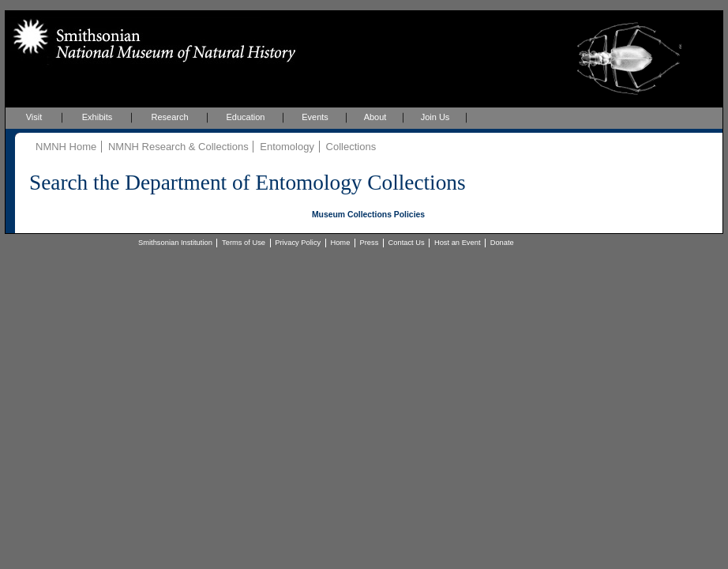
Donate (502, 243)
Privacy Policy (298, 243)
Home (340, 243)
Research (169, 117)
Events (315, 117)
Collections (351, 147)
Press (370, 243)
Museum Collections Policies (368, 215)
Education (246, 117)
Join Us (435, 117)
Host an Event (458, 243)
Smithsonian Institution (175, 243)
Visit (34, 117)
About (375, 117)
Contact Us (407, 243)
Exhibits (98, 117)
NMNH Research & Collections (178, 147)
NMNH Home (66, 147)
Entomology (287, 147)
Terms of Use (244, 243)
